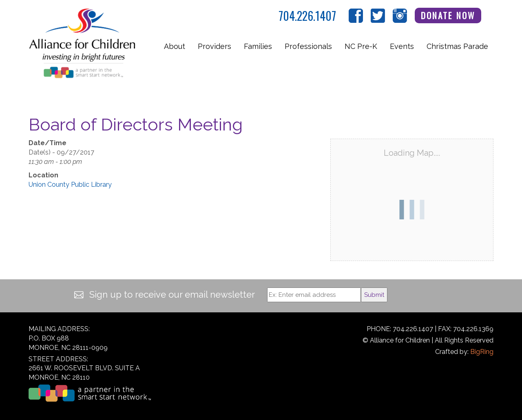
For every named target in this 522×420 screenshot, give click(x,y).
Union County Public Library (70, 185)
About (175, 46)
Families (258, 46)
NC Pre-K (361, 46)
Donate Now (448, 15)
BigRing (482, 352)
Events (402, 46)
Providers (215, 46)
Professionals (308, 46)
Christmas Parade (457, 46)
